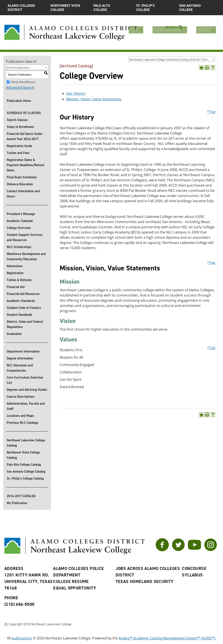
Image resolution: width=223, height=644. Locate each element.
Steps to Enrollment (20, 127)
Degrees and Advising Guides (27, 390)
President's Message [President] (21, 214)
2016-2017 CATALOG (21, 496)
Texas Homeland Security (145, 581)
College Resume (71, 581)
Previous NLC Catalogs (23, 423)
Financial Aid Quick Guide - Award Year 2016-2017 (25, 136)
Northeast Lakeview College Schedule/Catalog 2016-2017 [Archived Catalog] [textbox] (172, 60)
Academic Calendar (20, 221)
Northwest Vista (69, 8)
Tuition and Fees (18, 153)
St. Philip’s (154, 8)
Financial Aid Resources (23, 294)
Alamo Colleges (26, 8)
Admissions (15, 266)
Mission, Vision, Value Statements (94, 99)
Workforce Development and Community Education (26, 257)
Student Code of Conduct (24, 308)
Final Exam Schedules (22, 177)
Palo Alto (112, 8)
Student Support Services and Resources (25, 237)
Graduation (14, 334)
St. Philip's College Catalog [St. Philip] (25, 478)
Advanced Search (20, 88)
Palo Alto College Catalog (24, 465)
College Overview (19, 228)
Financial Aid (16, 287)
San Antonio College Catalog (26, 472)
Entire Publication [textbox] (18, 68)
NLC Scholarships (19, 247)
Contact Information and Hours (23, 194)
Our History (76, 93)
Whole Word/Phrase (23, 82)
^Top (211, 112)
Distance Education (20, 184)
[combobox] (172, 59)
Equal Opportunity (75, 588)
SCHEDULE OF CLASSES (24, 113)
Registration (15, 273)
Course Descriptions (21, 397)
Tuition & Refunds (19, 280)
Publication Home (19, 101)
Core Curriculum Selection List (25, 380)
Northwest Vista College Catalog (23, 455)
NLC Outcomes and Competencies (20, 368)
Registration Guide (19, 146)
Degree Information (20, 358)
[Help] (213, 68)
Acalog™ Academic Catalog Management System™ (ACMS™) (167, 638)
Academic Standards (21, 301)
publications (22, 638)
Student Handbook (19, 315)
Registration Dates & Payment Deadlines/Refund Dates (25, 165)
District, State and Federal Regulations (25, 324)
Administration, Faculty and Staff (26, 406)
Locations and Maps (20, 416)
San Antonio (197, 8)
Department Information (23, 351)
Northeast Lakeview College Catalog (26, 443)
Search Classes (17, 120)
